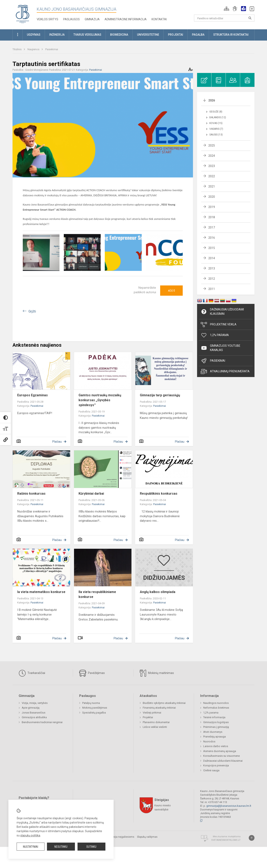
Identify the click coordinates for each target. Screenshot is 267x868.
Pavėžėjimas (92, 673)
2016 (212, 238)
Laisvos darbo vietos (216, 746)
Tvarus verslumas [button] (87, 35)
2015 (212, 248)
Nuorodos (209, 741)
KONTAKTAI (159, 19)
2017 (212, 227)
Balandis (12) (218, 117)
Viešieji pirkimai (152, 713)
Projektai (148, 717)
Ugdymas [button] (34, 35)
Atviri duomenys (213, 732)
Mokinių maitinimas (157, 673)
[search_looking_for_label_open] (250, 18)
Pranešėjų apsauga (215, 737)
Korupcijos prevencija (216, 765)
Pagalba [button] (198, 35)
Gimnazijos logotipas (216, 722)
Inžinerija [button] (57, 35)
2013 (212, 268)
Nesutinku (61, 847)
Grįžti (32, 311)
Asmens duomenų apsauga (220, 751)
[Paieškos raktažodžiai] (224, 18)
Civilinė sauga (211, 770)
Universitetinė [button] (148, 35)
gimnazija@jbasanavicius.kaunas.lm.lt (229, 806)
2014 (212, 258)
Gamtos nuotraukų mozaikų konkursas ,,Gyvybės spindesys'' (100, 400)
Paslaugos (71, 19)
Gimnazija (92, 19)
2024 (212, 156)
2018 (212, 217)
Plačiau (57, 442)
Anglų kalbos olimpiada (158, 592)
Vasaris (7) (216, 129)
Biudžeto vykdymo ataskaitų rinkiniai (164, 703)
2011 (212, 289)
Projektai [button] (176, 35)
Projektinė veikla (219, 325)
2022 (212, 176)
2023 (212, 166)
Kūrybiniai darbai (91, 494)
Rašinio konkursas (31, 494)
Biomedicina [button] (119, 35)
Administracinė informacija (126, 19)
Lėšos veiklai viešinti (155, 727)
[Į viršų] (252, 838)
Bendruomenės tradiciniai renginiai (42, 722)
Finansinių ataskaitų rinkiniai (159, 708)
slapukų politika (30, 835)
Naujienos (34, 49)
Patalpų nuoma (91, 703)
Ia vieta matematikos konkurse (41, 592)
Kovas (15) (216, 123)
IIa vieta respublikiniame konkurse (97, 594)
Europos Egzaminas (33, 395)
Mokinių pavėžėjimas (95, 708)
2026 (212, 100)
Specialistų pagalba (94, 713)
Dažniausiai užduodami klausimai (222, 312)
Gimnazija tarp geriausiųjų (160, 395)
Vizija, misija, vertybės (35, 703)
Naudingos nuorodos (216, 703)
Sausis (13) (216, 135)
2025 (212, 145)
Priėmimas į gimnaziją (216, 727)
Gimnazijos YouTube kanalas (221, 348)
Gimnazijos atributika (34, 717)
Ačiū (171, 291)
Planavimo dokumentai (156, 722)
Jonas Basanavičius (34, 713)
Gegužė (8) (216, 112)
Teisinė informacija (214, 717)
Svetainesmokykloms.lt (226, 840)
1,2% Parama (215, 335)
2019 (212, 207)
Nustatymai (31, 847)
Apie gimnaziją (31, 708)
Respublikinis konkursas (159, 494)
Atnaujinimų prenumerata (225, 372)
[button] (226, 9)
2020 (212, 197)
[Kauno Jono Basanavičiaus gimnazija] (23, 14)
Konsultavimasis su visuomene (221, 756)
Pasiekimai (52, 49)
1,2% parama (211, 713)
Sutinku (91, 847)
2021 (212, 186)
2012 (212, 279)
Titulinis (17, 49)
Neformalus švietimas (216, 708)
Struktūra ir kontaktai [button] (231, 35)
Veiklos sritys (47, 19)
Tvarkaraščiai (32, 673)
